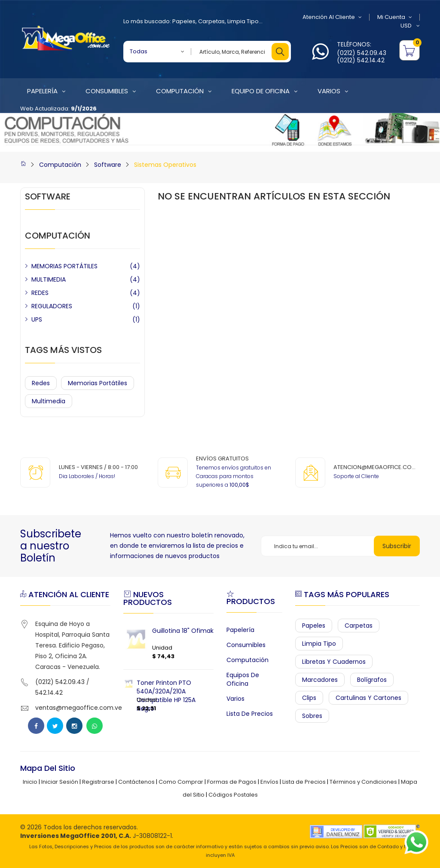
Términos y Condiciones (363, 782)
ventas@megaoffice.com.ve (79, 708)
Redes (41, 383)
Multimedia (49, 401)
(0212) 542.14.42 (361, 60)
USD (410, 26)
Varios (235, 699)
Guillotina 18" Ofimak (183, 631)
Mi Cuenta (395, 17)
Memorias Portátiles (98, 383)
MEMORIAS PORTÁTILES (64, 266)
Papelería (240, 630)
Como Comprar (181, 782)
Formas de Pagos (232, 782)
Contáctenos (136, 782)
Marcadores (320, 680)
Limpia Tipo (243, 21)
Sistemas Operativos (165, 165)
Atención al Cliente (332, 17)
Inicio (30, 782)
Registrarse (98, 782)
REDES (40, 293)
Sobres (312, 716)
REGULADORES (52, 306)
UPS (37, 319)
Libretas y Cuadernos (334, 662)
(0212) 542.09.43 (362, 53)
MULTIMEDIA (49, 279)
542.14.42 (49, 693)
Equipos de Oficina (243, 679)
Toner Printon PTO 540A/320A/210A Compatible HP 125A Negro (166, 696)
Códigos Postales (233, 795)
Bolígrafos (372, 680)
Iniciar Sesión (60, 782)
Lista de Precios (250, 714)
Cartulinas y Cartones (368, 698)
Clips (309, 698)
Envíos (269, 782)
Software (108, 165)
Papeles (184, 21)
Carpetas (211, 21)
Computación (60, 165)
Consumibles (246, 645)
